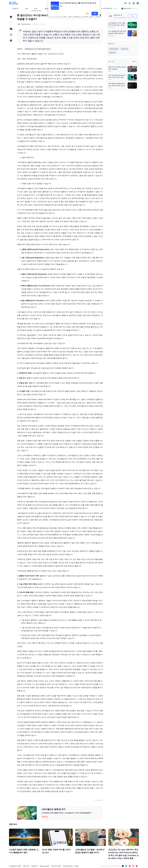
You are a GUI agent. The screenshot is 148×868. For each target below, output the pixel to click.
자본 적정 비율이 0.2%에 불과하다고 (85, 327)
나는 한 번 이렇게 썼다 (26, 87)
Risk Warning (68, 866)
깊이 (36, 9)
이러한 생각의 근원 (89, 444)
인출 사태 (47, 210)
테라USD (112, 53)
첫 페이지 (15, 9)
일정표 (47, 9)
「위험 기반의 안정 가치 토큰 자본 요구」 (71, 403)
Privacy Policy (56, 866)
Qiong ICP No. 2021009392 (110, 866)
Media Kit (35, 866)
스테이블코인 (114, 49)
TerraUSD (31, 335)
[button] (138, 3)
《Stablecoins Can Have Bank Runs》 (38, 49)
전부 (135, 61)
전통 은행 (125, 49)
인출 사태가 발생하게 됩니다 (30, 240)
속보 (27, 9)
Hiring (76, 866)
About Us (26, 866)
